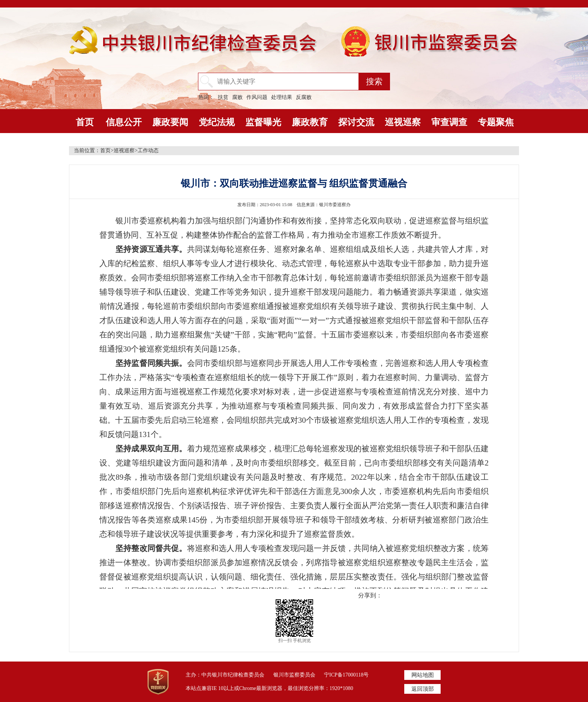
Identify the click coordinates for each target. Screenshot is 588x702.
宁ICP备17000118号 (346, 675)
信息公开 (124, 122)
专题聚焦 (496, 122)
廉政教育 (310, 122)
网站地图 (423, 675)
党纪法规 (217, 122)
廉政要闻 (170, 122)
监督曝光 (263, 122)
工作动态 (148, 150)
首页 (85, 122)
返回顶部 (423, 689)
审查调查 (449, 122)
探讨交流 (356, 122)
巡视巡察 (403, 122)
